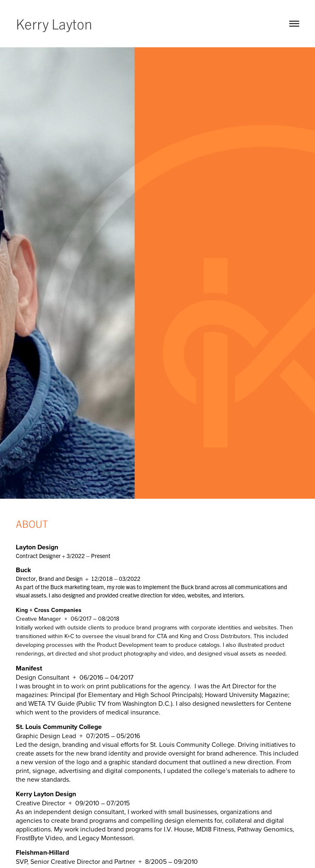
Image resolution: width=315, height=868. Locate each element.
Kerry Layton (54, 23)
